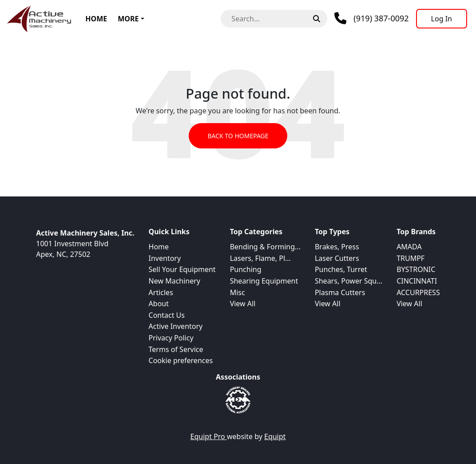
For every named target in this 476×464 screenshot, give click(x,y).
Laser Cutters (337, 258)
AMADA (409, 247)
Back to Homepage (238, 136)
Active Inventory (176, 326)
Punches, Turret (341, 269)
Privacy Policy (171, 338)
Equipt (275, 436)
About (159, 304)
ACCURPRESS (418, 292)
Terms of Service (176, 349)
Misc (238, 292)
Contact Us (167, 315)
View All (243, 304)
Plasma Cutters (340, 292)
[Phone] (371, 18)
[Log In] (442, 19)
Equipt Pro (209, 436)
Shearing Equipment (264, 281)
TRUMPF (411, 258)
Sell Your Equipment (182, 269)
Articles (161, 292)
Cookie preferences (181, 360)
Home (96, 19)
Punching (246, 269)
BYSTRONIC (416, 269)
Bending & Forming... (265, 247)
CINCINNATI (417, 281)
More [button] (128, 19)
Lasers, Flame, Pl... (260, 258)
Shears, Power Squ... (349, 281)
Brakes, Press (337, 247)
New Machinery (175, 281)
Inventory (165, 258)
